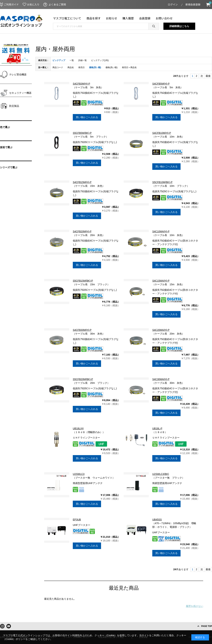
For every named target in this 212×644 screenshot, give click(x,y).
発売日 (81, 67)
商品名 (71, 67)
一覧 (72, 60)
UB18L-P (157, 428)
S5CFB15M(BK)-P (83, 281)
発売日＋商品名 (129, 67)
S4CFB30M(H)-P (82, 330)
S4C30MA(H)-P (161, 379)
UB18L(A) (78, 428)
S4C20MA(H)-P (161, 330)
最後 (208, 76)
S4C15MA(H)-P (161, 281)
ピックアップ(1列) (100, 60)
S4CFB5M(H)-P (161, 84)
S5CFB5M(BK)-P (82, 133)
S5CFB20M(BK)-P (83, 379)
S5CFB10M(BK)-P (162, 182)
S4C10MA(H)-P (161, 231)
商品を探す (94, 18)
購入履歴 (128, 18)
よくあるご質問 (57, 4)
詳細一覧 (83, 60)
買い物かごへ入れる (87, 117)
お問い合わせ (164, 18)
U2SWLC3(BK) (161, 474)
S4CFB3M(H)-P (81, 84)
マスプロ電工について (67, 18)
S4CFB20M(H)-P (82, 231)
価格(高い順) (111, 67)
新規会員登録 (193, 4)
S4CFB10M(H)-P (162, 133)
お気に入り (33, 4)
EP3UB (77, 520)
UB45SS (157, 520)
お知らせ (112, 18)
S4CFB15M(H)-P (82, 182)
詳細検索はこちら (179, 26)
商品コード (58, 67)
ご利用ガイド (11, 4)
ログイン (173, 4)
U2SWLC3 (79, 474)
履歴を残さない (195, 606)
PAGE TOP (207, 626)
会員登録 (145, 18)
